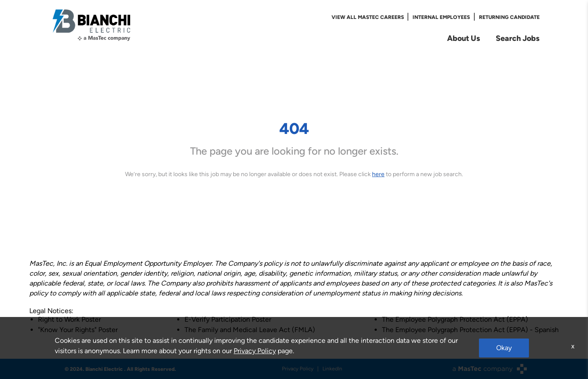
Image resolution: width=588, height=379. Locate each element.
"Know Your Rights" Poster (78, 330)
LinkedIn (332, 369)
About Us (464, 38)
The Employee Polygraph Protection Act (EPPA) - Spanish (470, 330)
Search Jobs (518, 38)
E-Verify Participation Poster (228, 319)
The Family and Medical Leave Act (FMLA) (250, 330)
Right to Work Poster (69, 319)
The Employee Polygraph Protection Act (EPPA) (455, 319)
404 (294, 128)
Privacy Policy (298, 369)
